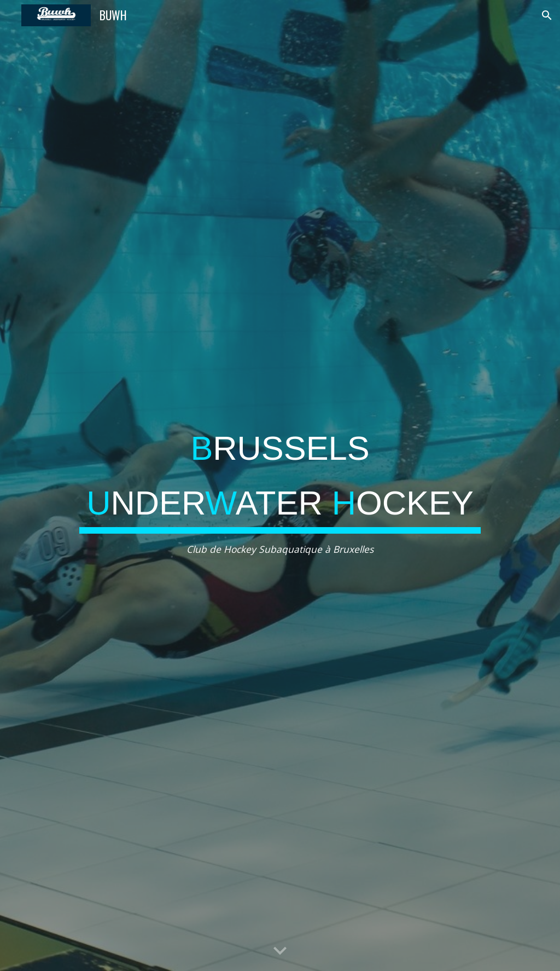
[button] (547, 15)
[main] (280, 486)
